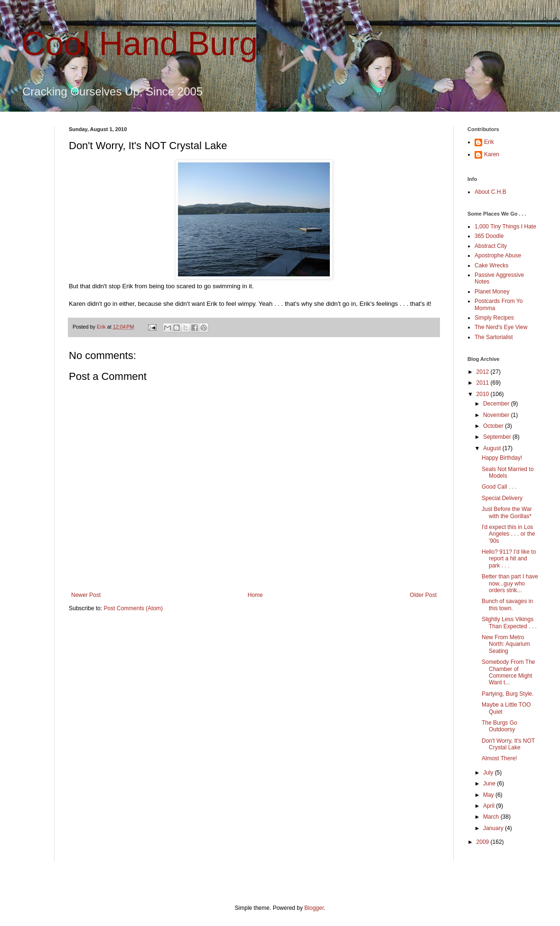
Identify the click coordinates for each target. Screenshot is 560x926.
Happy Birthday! (502, 458)
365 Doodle (489, 236)
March (492, 817)
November (497, 415)
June (490, 784)
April (490, 806)
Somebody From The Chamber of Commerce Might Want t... (509, 672)
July (489, 773)
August (493, 448)
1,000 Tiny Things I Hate (505, 227)
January (494, 828)
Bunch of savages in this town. (507, 605)
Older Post (423, 595)
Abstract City (491, 246)
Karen (492, 154)
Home (255, 595)
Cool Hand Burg (140, 44)
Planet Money (492, 292)
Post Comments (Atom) (133, 608)
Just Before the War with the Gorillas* (507, 512)
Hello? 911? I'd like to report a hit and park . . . (509, 559)
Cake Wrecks (491, 265)
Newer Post (86, 595)
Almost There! (499, 758)
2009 (484, 842)
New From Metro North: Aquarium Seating (506, 644)
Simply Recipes (494, 318)
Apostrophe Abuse (498, 255)
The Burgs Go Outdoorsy (499, 726)
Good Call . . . (499, 487)
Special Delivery (502, 498)
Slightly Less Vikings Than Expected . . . (509, 623)
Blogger (314, 908)
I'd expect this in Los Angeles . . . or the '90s (508, 534)
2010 (484, 394)
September (498, 437)
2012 (484, 372)
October (494, 426)
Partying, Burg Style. (508, 694)
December (497, 404)
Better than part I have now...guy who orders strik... (510, 583)
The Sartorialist (494, 337)
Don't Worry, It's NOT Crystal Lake (508, 744)
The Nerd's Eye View (501, 327)
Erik (489, 142)
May (489, 795)
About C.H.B (490, 192)
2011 (484, 383)
